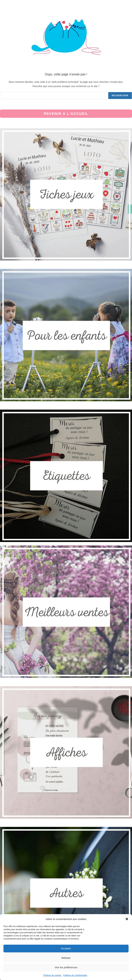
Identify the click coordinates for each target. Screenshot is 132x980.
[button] (127, 919)
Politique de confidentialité (75, 975)
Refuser (66, 958)
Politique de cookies (52, 975)
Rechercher (120, 96)
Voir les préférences (66, 967)
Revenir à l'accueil (66, 114)
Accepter (66, 948)
